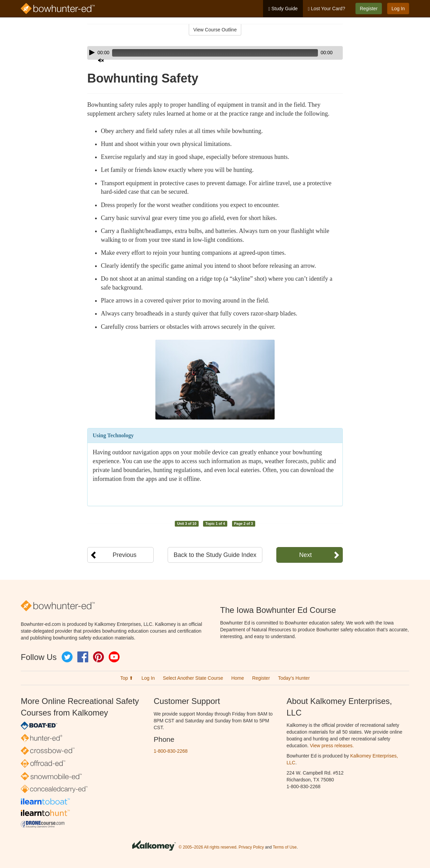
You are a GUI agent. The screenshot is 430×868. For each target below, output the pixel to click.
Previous (124, 555)
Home (238, 678)
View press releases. (332, 746)
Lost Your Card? (327, 9)
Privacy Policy (251, 847)
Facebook (83, 657)
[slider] (205, 53)
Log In (398, 9)
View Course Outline (215, 30)
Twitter (67, 657)
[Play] (92, 53)
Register (369, 9)
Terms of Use (285, 847)
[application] (215, 53)
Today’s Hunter (294, 678)
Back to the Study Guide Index (215, 555)
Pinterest (98, 657)
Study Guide (283, 9)
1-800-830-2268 (171, 751)
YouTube (114, 657)
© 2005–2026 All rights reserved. (208, 847)
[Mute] (319, 53)
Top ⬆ (127, 678)
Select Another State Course (193, 678)
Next (305, 555)
